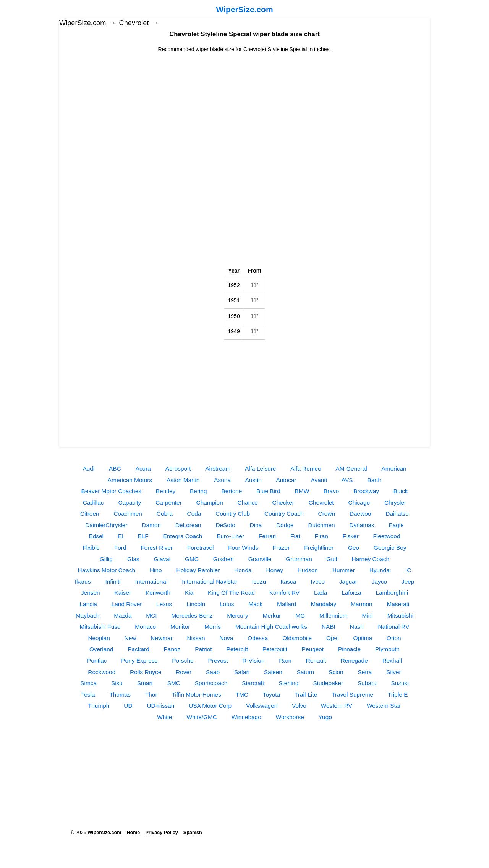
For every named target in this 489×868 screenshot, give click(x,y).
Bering (198, 491)
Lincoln (196, 604)
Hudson (308, 570)
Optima (363, 638)
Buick (401, 491)
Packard (138, 649)
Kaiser (123, 593)
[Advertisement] (244, 107)
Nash (357, 627)
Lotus (227, 604)
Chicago (359, 503)
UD (128, 706)
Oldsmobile (297, 638)
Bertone (232, 491)
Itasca (288, 582)
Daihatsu (397, 514)
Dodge (285, 525)
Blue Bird (268, 491)
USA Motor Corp (210, 706)
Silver (393, 672)
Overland (101, 649)
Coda (194, 514)
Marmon (361, 604)
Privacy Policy (161, 833)
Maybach (87, 616)
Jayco (379, 582)
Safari (242, 672)
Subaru (367, 683)
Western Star (384, 706)
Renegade (354, 661)
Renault (316, 661)
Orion (394, 638)
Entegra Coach (183, 536)
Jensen (91, 593)
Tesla (88, 695)
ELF (143, 536)
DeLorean (188, 525)
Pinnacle (349, 649)
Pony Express (139, 661)
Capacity (130, 503)
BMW (302, 491)
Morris (213, 627)
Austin (253, 480)
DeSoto (225, 525)
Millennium (334, 616)
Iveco (318, 582)
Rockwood (102, 672)
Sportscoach (211, 683)
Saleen (273, 672)
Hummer (344, 570)
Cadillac (93, 503)
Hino (156, 570)
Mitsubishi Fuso (100, 627)
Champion (210, 503)
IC (408, 570)
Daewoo (360, 514)
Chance (248, 503)
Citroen (90, 514)
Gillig (106, 559)
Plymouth (387, 649)
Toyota (271, 695)
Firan (321, 536)
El (121, 536)
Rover (184, 672)
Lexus (164, 604)
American (394, 469)
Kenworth (158, 593)
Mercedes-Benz (192, 616)
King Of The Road (231, 593)
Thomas (120, 695)
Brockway (366, 491)
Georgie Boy (390, 548)
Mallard (287, 604)
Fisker (351, 536)
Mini (368, 616)
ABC (115, 469)
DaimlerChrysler (106, 525)
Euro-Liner (230, 536)
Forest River (157, 548)
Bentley (166, 491)
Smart (145, 683)
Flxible (91, 548)
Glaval (162, 559)
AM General (351, 469)
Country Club (233, 514)
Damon (151, 525)
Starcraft (253, 683)
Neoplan (99, 638)
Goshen (223, 559)
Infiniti (113, 582)
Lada (321, 593)
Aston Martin (183, 480)
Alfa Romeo (306, 469)
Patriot (203, 649)
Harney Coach (371, 559)
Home (133, 833)
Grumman (299, 559)
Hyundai (380, 570)
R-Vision (254, 661)
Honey (274, 570)
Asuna (222, 480)
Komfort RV (284, 593)
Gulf (332, 559)
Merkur (272, 616)
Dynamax (362, 525)
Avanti (319, 480)
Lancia (88, 604)
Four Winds (243, 548)
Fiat (295, 536)
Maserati (398, 604)
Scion (336, 672)
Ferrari (267, 536)
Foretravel (200, 548)
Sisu (117, 683)
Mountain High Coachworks (271, 627)
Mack (255, 604)
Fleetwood (386, 536)
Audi (88, 469)
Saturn (305, 672)
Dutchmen (321, 525)
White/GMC (202, 717)
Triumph (99, 706)
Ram (285, 661)
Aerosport (178, 469)
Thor (151, 695)
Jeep (408, 582)
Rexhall (392, 661)
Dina (256, 525)
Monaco (145, 627)
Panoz (172, 649)
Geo (354, 548)
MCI (151, 616)
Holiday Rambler (198, 570)
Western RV (337, 706)
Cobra (165, 514)
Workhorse (290, 717)
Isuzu (259, 582)
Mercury (238, 616)
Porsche (183, 661)
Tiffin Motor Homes (196, 695)
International (151, 582)
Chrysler (395, 503)
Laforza (351, 593)
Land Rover (127, 604)
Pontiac (97, 661)
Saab (213, 672)
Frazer (281, 548)
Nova (226, 638)
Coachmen (128, 514)
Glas (133, 559)
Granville (260, 559)
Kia (189, 593)
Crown (327, 514)
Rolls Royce (146, 672)
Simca (88, 683)
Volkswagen (262, 706)
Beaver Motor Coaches (111, 491)
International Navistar (210, 582)
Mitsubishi (400, 616)
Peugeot (313, 649)
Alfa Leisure (260, 469)
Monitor (180, 627)
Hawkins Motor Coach (107, 570)
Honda (243, 570)
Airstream (218, 469)
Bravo (331, 491)
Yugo (325, 717)
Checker (283, 503)
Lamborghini (392, 593)
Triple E (398, 695)
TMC (242, 695)
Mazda (123, 616)
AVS (347, 480)
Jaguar (348, 582)
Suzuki (400, 683)
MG (300, 616)
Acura (143, 469)
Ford (120, 548)
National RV (394, 627)
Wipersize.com (104, 833)
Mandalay (323, 604)
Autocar (286, 480)
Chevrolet (134, 23)
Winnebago (246, 717)
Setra (365, 672)
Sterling (288, 683)
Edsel (96, 536)
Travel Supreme (352, 695)
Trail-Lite (306, 695)
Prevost (218, 661)
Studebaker (328, 683)
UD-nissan (160, 706)
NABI (329, 627)
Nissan (196, 638)
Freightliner (319, 548)
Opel (333, 638)
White (164, 717)
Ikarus (83, 582)
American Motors (130, 480)
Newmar (161, 638)
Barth (374, 480)
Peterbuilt (275, 649)
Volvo (299, 706)
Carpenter (168, 503)
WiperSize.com (244, 9)
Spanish (193, 833)
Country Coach (284, 514)
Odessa (258, 638)
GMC (192, 559)
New (130, 638)
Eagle (396, 525)
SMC (174, 683)
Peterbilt (237, 649)
